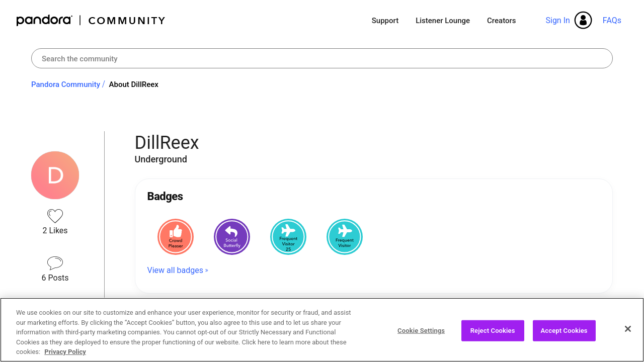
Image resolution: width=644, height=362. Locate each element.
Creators (501, 21)
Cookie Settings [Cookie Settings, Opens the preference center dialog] (421, 331)
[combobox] (322, 58)
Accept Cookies (564, 331)
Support (385, 21)
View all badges (175, 270)
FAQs (612, 20)
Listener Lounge (443, 21)
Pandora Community (91, 20)
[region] (322, 330)
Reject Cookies (493, 331)
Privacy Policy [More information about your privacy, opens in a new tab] (65, 352)
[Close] (628, 329)
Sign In (557, 20)
